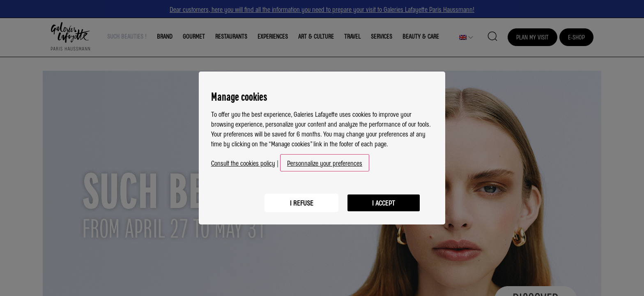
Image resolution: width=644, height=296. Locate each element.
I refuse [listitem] (302, 203)
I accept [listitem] (384, 203)
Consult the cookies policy (243, 163)
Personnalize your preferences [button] (325, 163)
